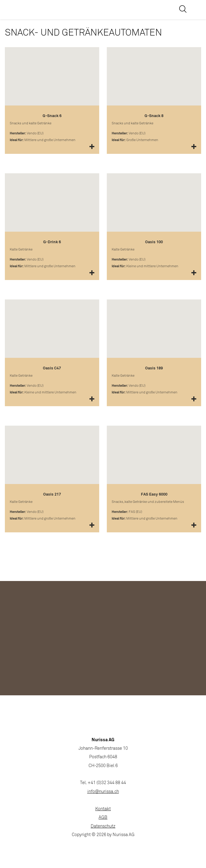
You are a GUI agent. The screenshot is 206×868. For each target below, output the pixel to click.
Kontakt (103, 809)
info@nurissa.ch (103, 792)
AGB (103, 818)
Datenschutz (103, 827)
